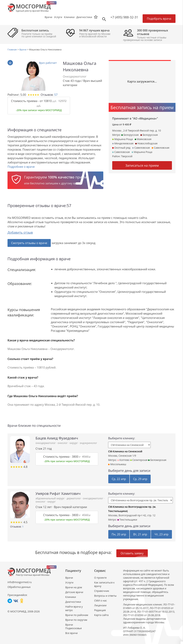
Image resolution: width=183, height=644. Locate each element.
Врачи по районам (77, 615)
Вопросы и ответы (105, 596)
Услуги (69, 582)
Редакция (100, 610)
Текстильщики (127, 520)
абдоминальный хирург (50, 498)
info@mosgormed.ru (20, 582)
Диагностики (84, 17)
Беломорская (157, 460)
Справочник (102, 591)
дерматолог (74, 498)
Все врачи (71, 633)
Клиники (71, 597)
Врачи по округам (76, 620)
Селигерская (139, 460)
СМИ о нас (101, 601)
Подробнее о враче (21, 167)
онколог (63, 443)
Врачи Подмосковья (73, 626)
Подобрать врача (159, 19)
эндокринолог (88, 443)
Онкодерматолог (75, 76)
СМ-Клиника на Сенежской (125, 451)
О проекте (100, 578)
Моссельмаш (117, 464)
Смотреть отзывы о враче (29, 243)
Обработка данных (19, 587)
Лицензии (100, 605)
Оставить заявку (132, 553)
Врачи (69, 578)
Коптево (123, 460)
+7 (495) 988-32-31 (124, 17)
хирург (74, 443)
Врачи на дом (74, 587)
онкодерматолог (46, 443)
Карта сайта (101, 615)
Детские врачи (74, 592)
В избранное (10, 63)
